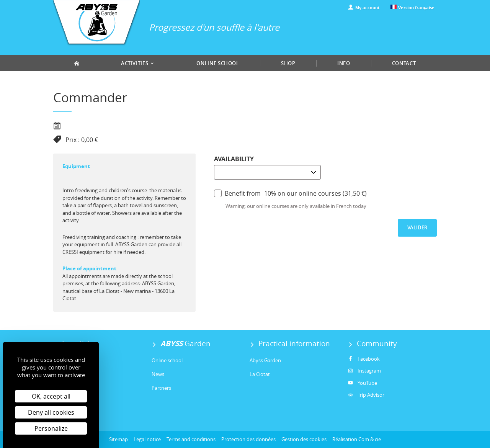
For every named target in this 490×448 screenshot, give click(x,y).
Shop (288, 63)
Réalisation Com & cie (357, 439)
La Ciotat (260, 374)
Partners (161, 388)
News (158, 374)
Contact (404, 63)
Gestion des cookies (304, 439)
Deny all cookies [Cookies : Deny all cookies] (51, 412)
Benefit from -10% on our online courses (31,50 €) (290, 193)
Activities (138, 63)
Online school (218, 63)
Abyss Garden (265, 360)
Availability (234, 159)
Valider (417, 227)
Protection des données (248, 439)
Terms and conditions (191, 439)
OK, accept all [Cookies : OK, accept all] (51, 396)
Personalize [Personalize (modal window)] (51, 428)
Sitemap (118, 439)
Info (344, 63)
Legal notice (147, 439)
